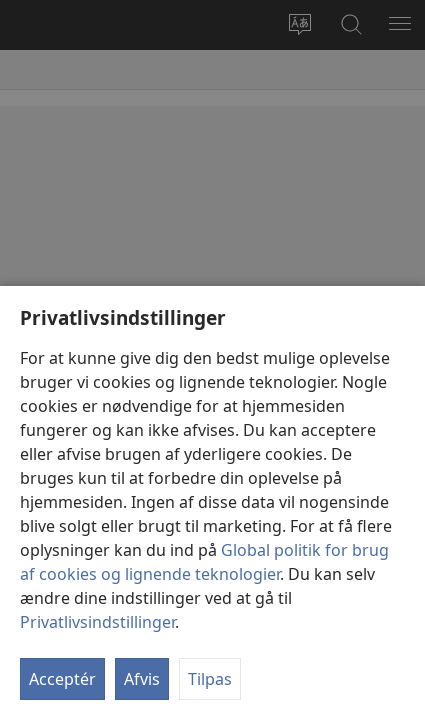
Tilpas (210, 679)
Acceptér (62, 679)
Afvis (142, 679)
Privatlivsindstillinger (97, 622)
